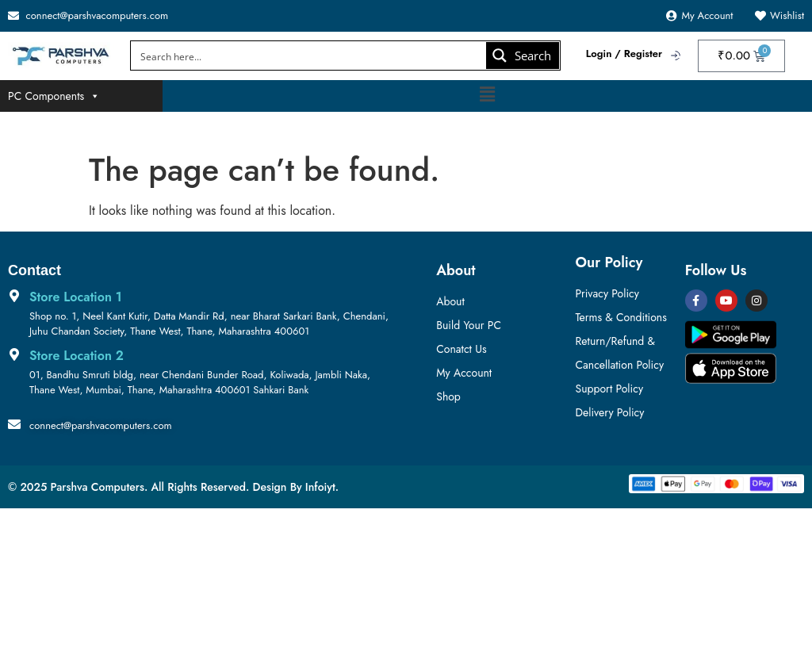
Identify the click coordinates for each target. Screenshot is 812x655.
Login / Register (624, 54)
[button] (487, 95)
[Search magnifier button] (523, 56)
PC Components (54, 96)
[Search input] (310, 56)
